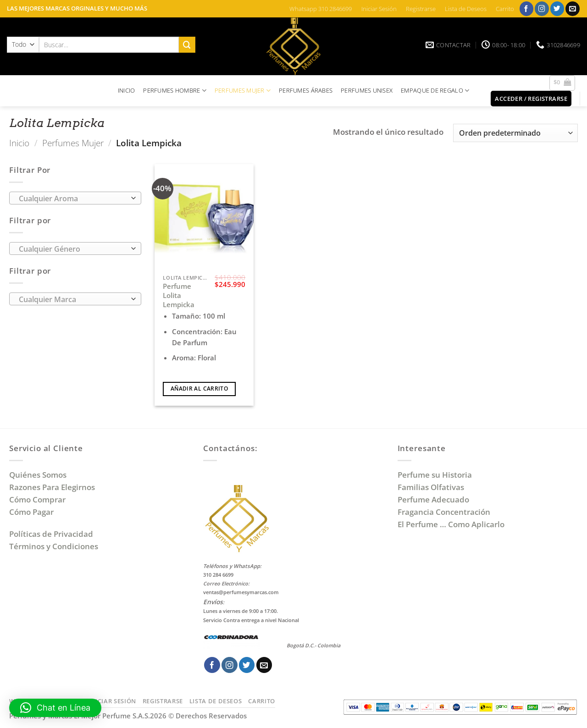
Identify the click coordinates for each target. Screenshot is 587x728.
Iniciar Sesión (379, 9)
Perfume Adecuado (434, 499)
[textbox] (72, 199)
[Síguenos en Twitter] (557, 8)
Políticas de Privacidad (51, 534)
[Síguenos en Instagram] (542, 8)
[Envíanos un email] (573, 8)
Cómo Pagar (31, 512)
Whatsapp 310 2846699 (321, 9)
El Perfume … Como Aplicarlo (451, 524)
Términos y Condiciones (54, 546)
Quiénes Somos (40, 475)
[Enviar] (187, 45)
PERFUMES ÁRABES (306, 90)
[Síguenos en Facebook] (527, 8)
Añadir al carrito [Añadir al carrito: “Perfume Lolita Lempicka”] (199, 389)
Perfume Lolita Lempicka (179, 295)
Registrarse (421, 9)
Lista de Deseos (466, 9)
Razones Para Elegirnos (54, 487)
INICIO (127, 90)
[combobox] (75, 198)
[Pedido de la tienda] (515, 133)
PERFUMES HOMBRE (175, 91)
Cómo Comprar (38, 499)
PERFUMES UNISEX (367, 90)
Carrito (505, 9)
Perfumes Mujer (73, 143)
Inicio (19, 143)
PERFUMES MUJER (243, 91)
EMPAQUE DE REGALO (435, 91)
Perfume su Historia (435, 475)
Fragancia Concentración (445, 512)
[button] (562, 83)
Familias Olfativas (431, 487)
